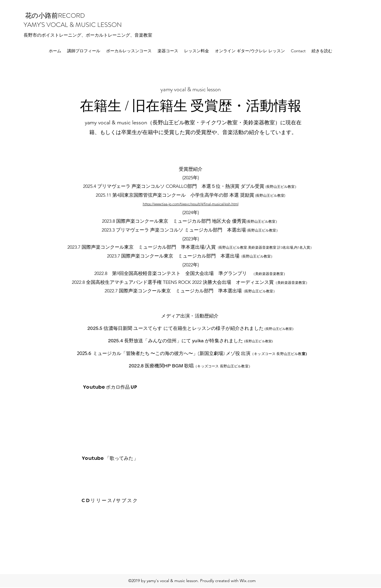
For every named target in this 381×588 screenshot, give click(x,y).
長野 (28, 35)
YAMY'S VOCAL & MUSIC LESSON (73, 25)
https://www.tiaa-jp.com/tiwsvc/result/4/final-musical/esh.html (191, 204)
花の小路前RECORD (54, 16)
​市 (35, 35)
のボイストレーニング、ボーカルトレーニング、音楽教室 (95, 35)
